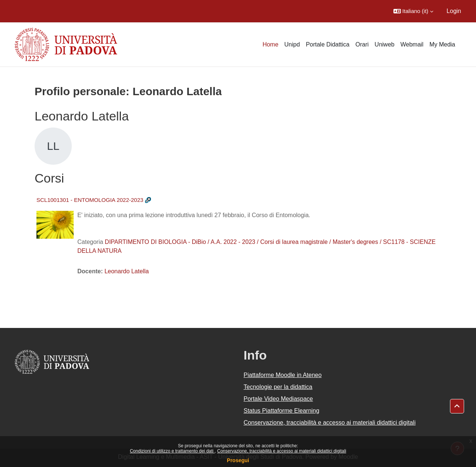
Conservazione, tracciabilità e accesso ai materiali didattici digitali (282, 451)
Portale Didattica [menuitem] (327, 44)
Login (454, 11)
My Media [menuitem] (442, 44)
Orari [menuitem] (362, 44)
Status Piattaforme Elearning (282, 411)
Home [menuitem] (271, 44)
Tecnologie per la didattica (278, 387)
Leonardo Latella (127, 271)
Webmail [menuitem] (412, 44)
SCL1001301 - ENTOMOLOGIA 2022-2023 (90, 200)
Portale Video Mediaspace (278, 399)
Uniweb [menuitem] (384, 44)
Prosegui (238, 460)
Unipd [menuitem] (292, 44)
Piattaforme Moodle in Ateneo (283, 375)
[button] (413, 11)
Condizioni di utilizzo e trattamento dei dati (172, 451)
